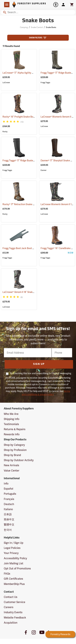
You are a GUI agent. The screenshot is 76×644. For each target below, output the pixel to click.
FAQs (7, 574)
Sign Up (39, 364)
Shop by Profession (15, 450)
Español (8, 489)
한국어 (8, 530)
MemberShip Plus (14, 584)
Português (10, 494)
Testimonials (11, 424)
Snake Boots (51, 27)
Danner (44, 170)
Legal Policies (12, 548)
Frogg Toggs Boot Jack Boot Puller (25, 248)
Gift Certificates (13, 579)
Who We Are (11, 414)
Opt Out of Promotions (17, 569)
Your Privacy (11, 553)
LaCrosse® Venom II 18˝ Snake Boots (26, 292)
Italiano (8, 509)
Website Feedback (15, 618)
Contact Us (11, 597)
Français (9, 499)
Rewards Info (12, 434)
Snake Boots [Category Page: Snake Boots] (38, 21)
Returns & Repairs (15, 429)
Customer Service (15, 602)
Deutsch (9, 504)
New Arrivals (11, 465)
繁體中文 (9, 525)
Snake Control (37, 27)
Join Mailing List (14, 563)
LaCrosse (6, 83)
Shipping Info (12, 419)
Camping (24, 27)
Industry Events (13, 612)
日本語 (8, 514)
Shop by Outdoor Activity (19, 460)
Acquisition (11, 623)
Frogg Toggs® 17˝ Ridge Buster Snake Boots (29, 161)
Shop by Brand (12, 455)
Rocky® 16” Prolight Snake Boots (24, 117)
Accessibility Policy (15, 558)
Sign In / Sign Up (14, 543)
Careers (9, 607)
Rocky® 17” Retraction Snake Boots (25, 204)
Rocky (5, 132)
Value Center (12, 471)
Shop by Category (14, 445)
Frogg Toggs (45, 83)
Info (6, 484)
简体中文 (9, 519)
